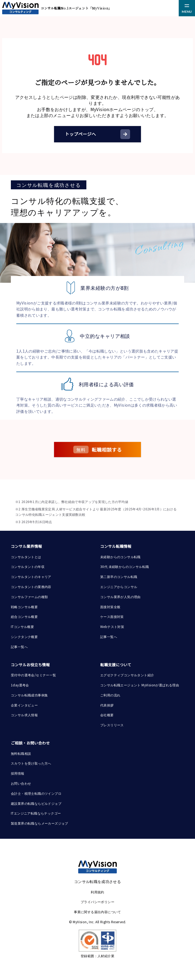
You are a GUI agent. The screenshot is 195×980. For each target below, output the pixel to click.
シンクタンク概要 (24, 637)
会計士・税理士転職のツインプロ (36, 793)
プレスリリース (112, 725)
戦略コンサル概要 (24, 607)
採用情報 (18, 773)
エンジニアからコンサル (119, 587)
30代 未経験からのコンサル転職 (125, 566)
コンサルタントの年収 (28, 566)
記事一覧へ (19, 647)
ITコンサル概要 (22, 626)
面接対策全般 (110, 607)
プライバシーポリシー (97, 902)
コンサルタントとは (26, 557)
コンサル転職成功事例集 (29, 695)
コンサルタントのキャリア (31, 577)
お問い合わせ (21, 783)
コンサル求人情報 (24, 715)
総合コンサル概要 (24, 616)
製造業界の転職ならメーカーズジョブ (40, 823)
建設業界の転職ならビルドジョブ (36, 803)
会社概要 (107, 715)
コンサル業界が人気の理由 (120, 597)
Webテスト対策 (112, 626)
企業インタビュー (24, 705)
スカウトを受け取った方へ (31, 763)
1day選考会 (20, 685)
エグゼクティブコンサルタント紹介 (127, 675)
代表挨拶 (107, 705)
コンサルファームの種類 (29, 597)
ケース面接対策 (112, 616)
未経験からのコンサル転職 (120, 557)
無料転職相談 (21, 753)
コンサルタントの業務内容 (31, 587)
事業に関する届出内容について (97, 912)
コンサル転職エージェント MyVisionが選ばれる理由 (140, 685)
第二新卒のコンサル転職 (119, 577)
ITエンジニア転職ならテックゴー (36, 813)
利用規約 (97, 892)
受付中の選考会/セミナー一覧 (34, 675)
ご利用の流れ (110, 695)
